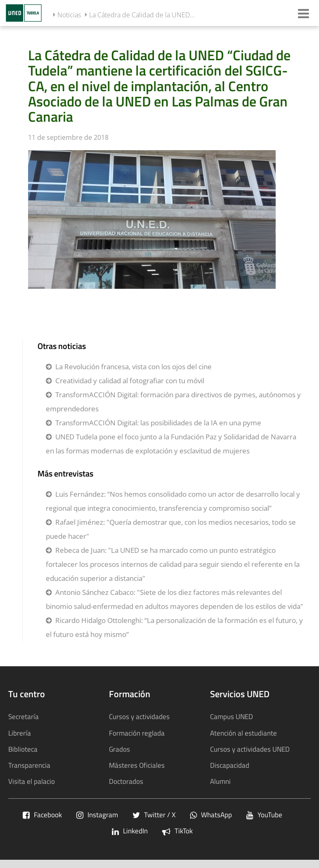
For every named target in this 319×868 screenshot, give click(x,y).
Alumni (220, 781)
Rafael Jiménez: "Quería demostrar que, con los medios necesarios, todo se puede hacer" (171, 529)
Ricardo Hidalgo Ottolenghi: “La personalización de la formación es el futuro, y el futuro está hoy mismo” (174, 627)
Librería (20, 733)
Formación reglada (137, 733)
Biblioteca (23, 749)
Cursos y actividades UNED (250, 749)
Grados (119, 749)
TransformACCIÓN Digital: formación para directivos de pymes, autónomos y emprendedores (173, 402)
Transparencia (29, 765)
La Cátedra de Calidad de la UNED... (142, 15)
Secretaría (24, 716)
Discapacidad (230, 765)
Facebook (42, 815)
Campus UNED (232, 716)
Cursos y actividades (139, 716)
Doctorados (126, 781)
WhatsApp (211, 815)
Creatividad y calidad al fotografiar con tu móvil (130, 381)
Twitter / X (154, 815)
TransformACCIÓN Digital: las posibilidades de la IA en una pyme (158, 423)
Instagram (97, 815)
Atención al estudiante (243, 733)
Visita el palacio (32, 781)
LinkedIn (130, 831)
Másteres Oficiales (137, 765)
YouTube (264, 815)
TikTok (177, 831)
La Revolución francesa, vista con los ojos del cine (134, 367)
